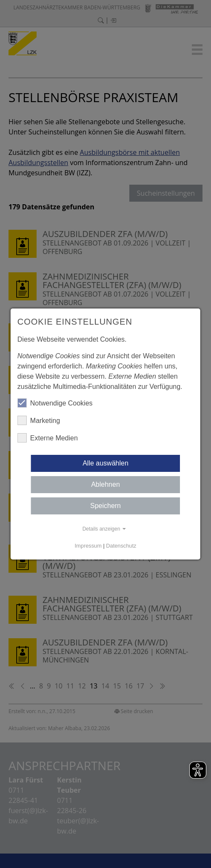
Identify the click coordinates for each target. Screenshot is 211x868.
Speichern (105, 506)
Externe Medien (48, 438)
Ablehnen (105, 484)
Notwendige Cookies (55, 403)
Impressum (88, 546)
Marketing (39, 420)
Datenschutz (121, 546)
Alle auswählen (105, 463)
